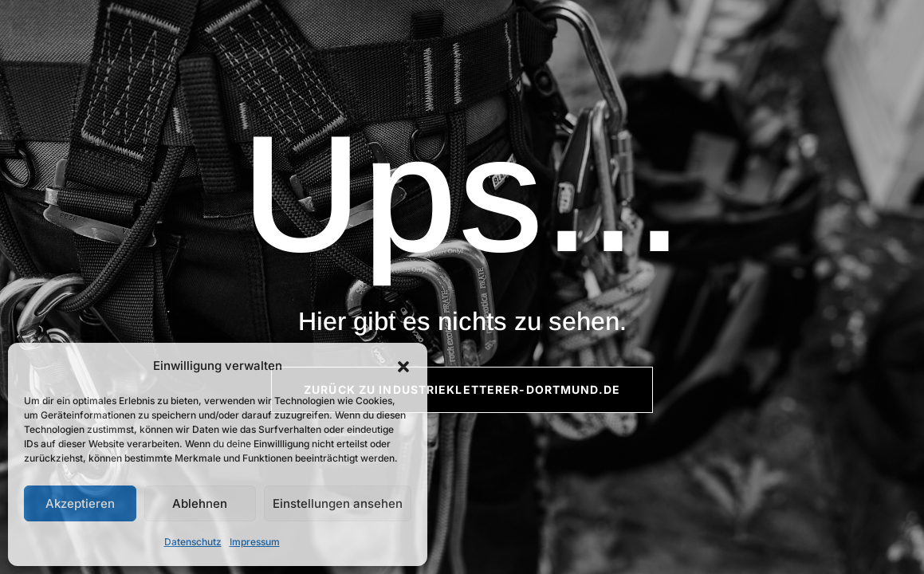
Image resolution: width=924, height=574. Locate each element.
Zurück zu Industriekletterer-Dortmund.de (462, 389)
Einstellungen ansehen (338, 503)
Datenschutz (193, 542)
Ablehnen (200, 503)
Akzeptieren (80, 503)
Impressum (255, 542)
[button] (403, 367)
